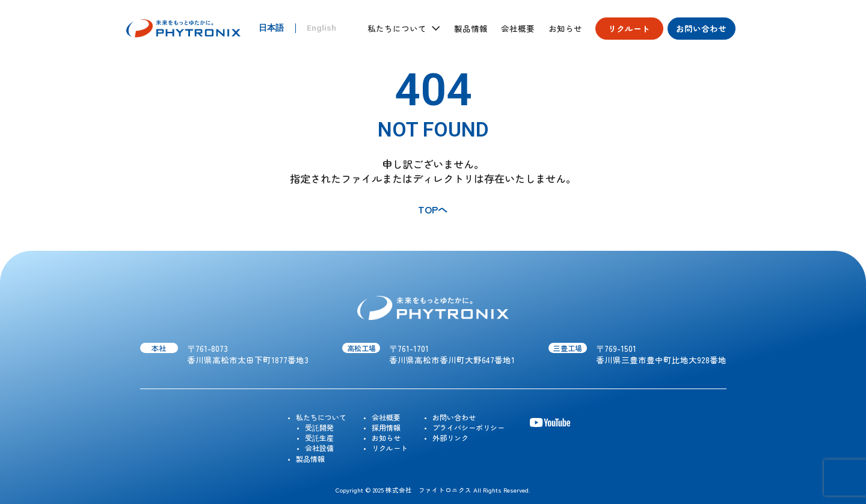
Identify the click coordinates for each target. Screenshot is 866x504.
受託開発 (319, 427)
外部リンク (450, 438)
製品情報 (471, 29)
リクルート (629, 28)
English (321, 28)
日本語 (271, 28)
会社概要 (518, 29)
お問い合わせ (701, 28)
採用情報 (386, 427)
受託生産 (319, 438)
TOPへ (433, 209)
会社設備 (319, 448)
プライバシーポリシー (468, 427)
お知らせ (565, 29)
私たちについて (321, 417)
